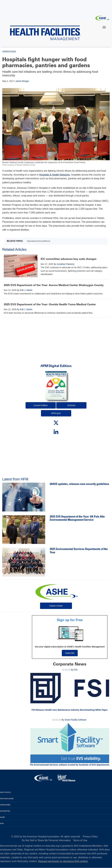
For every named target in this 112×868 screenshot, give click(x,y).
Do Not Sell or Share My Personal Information (46, 840)
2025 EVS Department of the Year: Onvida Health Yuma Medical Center (50, 304)
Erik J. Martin (26, 290)
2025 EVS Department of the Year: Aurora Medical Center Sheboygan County (54, 285)
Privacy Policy (90, 837)
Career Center (56, 606)
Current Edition (41, 405)
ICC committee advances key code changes (69, 259)
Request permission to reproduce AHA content (63, 861)
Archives (71, 405)
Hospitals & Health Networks (54, 175)
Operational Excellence (39, 241)
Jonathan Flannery (66, 264)
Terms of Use (80, 840)
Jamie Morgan (22, 81)
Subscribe (70, 653)
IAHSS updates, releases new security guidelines (79, 484)
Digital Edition (56, 366)
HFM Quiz (56, 413)
